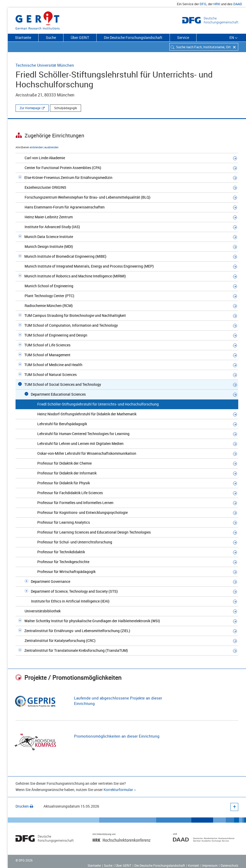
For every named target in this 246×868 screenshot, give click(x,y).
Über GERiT (80, 37)
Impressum (210, 865)
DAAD (238, 4)
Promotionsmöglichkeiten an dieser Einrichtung (117, 736)
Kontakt (194, 865)
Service (183, 37)
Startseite (23, 37)
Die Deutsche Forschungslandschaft (133, 37)
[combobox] (204, 47)
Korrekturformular (118, 790)
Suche (51, 37)
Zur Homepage (30, 108)
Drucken (24, 806)
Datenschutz (229, 865)
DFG (203, 4)
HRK (217, 4)
